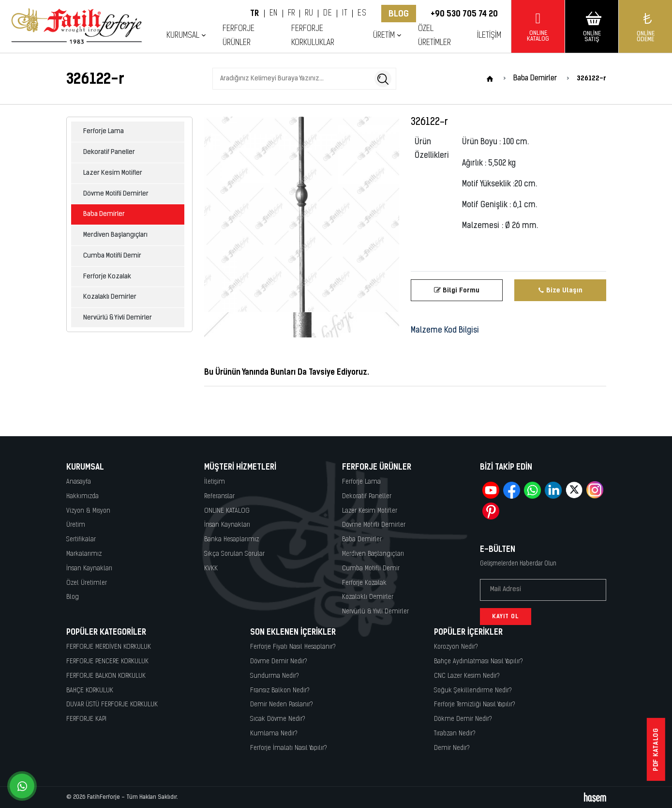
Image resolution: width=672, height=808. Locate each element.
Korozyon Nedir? (456, 647)
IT (345, 14)
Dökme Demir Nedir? (463, 719)
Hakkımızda (82, 496)
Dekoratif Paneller (109, 152)
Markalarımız (84, 554)
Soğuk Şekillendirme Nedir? (473, 691)
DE (328, 14)
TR (255, 14)
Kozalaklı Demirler (110, 297)
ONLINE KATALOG (227, 511)
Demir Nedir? (452, 748)
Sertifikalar (81, 540)
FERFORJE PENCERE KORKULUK (107, 662)
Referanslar (219, 496)
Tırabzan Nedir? (455, 734)
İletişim (489, 36)
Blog (399, 14)
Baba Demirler (104, 214)
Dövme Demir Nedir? (279, 662)
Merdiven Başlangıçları (115, 235)
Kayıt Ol (506, 616)
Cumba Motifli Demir (112, 256)
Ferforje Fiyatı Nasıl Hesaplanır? (293, 647)
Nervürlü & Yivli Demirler (118, 318)
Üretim (384, 36)
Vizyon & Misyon (88, 511)
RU (309, 14)
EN (274, 14)
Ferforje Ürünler (239, 36)
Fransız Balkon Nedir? (280, 691)
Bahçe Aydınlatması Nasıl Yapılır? (478, 662)
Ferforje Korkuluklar (313, 36)
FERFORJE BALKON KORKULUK (106, 676)
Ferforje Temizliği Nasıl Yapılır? (475, 705)
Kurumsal (183, 36)
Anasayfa (79, 482)
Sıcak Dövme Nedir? (278, 719)
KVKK (211, 569)
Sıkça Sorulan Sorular (234, 554)
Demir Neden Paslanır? (282, 705)
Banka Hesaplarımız (231, 540)
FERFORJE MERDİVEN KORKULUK (109, 647)
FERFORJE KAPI (86, 719)
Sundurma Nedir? (275, 676)
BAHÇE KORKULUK (90, 691)
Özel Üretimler (434, 36)
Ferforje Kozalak (107, 277)
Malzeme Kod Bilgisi (445, 331)
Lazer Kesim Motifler (113, 173)
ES (362, 14)
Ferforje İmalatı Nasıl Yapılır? (289, 748)
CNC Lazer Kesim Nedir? (467, 676)
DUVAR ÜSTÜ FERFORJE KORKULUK (112, 705)
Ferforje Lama (104, 131)
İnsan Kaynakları (89, 569)
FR (291, 14)
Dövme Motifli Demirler (116, 194)
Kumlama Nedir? (274, 734)
